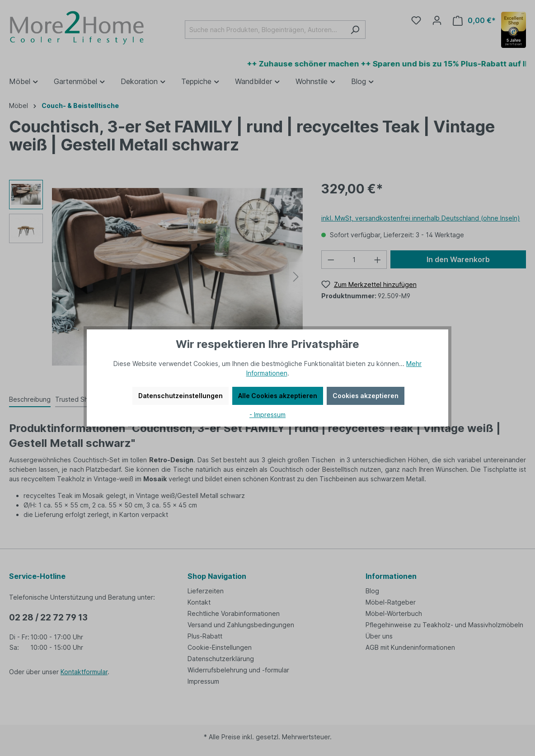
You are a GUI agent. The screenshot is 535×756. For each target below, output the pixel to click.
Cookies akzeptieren (366, 396)
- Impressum (267, 415)
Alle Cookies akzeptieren (278, 396)
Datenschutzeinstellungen (181, 396)
